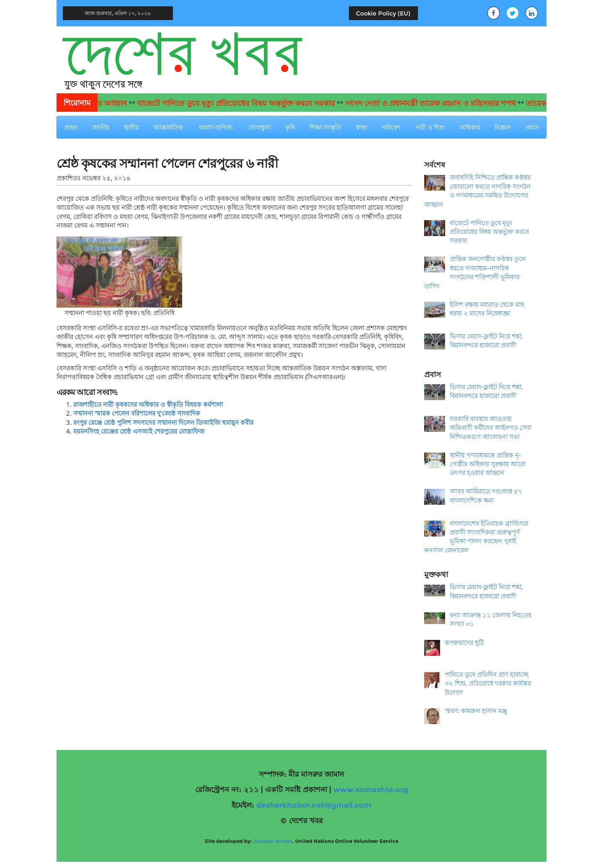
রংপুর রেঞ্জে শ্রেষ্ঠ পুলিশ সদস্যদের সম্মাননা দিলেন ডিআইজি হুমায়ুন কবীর (163, 422)
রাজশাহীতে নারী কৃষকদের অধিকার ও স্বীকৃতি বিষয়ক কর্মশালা (148, 404)
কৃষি (290, 127)
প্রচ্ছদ (71, 127)
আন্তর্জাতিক (169, 127)
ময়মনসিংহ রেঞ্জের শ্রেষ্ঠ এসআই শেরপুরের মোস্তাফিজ (139, 431)
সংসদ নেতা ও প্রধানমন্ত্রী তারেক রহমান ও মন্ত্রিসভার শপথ (437, 103)
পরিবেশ (391, 127)
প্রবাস (532, 127)
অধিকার (470, 127)
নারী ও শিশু (430, 127)
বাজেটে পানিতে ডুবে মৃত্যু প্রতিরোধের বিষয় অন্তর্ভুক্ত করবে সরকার (243, 103)
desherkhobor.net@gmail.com (314, 805)
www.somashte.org (371, 790)
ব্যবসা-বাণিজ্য (216, 127)
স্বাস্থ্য (362, 127)
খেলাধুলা (259, 127)
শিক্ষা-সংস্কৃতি (325, 127)
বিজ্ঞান (503, 127)
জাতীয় (101, 127)
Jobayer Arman (273, 841)
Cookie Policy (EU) (383, 13)
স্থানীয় (131, 127)
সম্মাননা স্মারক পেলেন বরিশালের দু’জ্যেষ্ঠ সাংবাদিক (137, 413)
